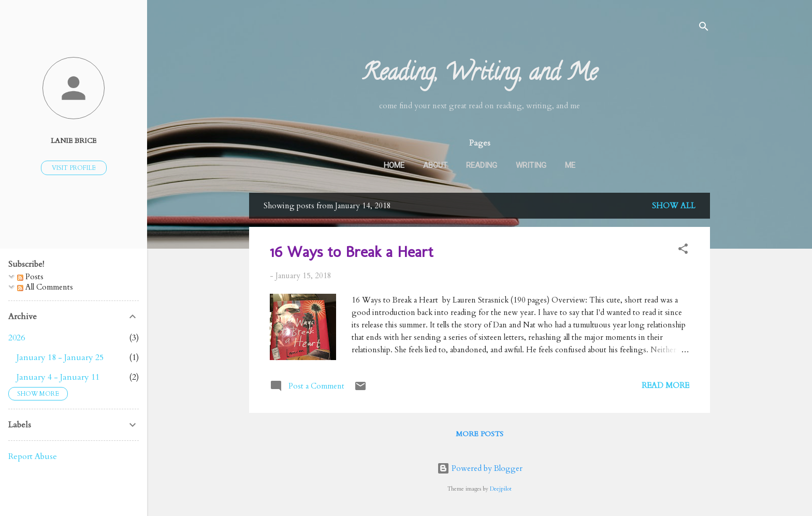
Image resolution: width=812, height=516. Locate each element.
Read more (665, 385)
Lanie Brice (74, 141)
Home (394, 165)
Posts (30, 277)
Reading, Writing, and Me (480, 75)
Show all (674, 206)
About (435, 165)
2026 (17, 338)
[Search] (704, 28)
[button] (683, 250)
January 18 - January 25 (60, 357)
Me (570, 165)
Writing (531, 165)
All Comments (45, 287)
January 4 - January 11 (58, 377)
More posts (480, 434)
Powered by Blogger (480, 468)
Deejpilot (501, 489)
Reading (482, 165)
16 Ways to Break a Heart (352, 252)
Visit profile (74, 168)
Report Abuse (33, 456)
